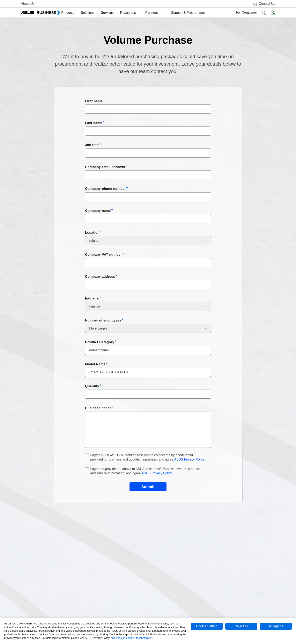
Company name (98, 211)
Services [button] (116, 13)
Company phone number (105, 189)
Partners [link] (157, 13)
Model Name (95, 364)
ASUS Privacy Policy (189, 459)
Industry (92, 298)
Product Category (100, 342)
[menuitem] (76, 13)
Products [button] (76, 13)
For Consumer (246, 12)
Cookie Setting (207, 626)
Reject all (241, 626)
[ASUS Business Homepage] (40, 13)
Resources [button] (136, 13)
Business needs (98, 408)
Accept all (276, 626)
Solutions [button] (96, 13)
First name (94, 101)
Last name (94, 123)
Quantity (92, 386)
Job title (92, 145)
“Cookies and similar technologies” (132, 638)
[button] (264, 13)
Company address (100, 277)
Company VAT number (103, 255)
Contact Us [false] (264, 4)
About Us (28, 4)
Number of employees (103, 320)
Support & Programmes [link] (187, 13)
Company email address (105, 167)
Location (92, 233)
